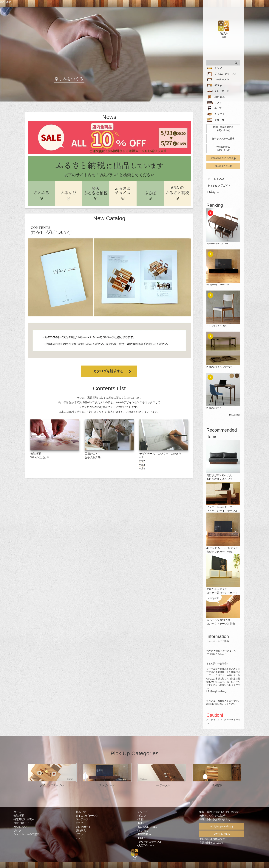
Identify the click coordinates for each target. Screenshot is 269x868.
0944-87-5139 (224, 166)
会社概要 (36, 454)
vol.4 (142, 469)
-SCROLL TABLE (147, 827)
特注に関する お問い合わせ (223, 149)
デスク (79, 823)
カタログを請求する (108, 371)
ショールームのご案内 (27, 834)
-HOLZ (141, 838)
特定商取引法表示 (24, 819)
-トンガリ (143, 830)
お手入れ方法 (93, 457)
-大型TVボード (146, 845)
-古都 (140, 819)
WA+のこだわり (40, 457)
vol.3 (142, 465)
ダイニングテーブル (87, 816)
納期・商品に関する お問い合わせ (223, 129)
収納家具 (81, 830)
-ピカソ (142, 816)
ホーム (17, 812)
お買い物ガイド (23, 823)
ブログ (17, 830)
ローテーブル (83, 819)
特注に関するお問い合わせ (215, 819)
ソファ (79, 834)
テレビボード (83, 827)
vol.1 (142, 457)
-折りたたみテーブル (150, 842)
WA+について (21, 827)
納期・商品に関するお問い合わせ (219, 812)
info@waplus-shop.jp (223, 158)
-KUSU (141, 823)
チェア (79, 838)
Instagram (214, 192)
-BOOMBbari (145, 834)
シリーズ (143, 812)
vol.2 (142, 461)
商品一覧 (81, 812)
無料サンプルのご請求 (223, 139)
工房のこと (91, 454)
